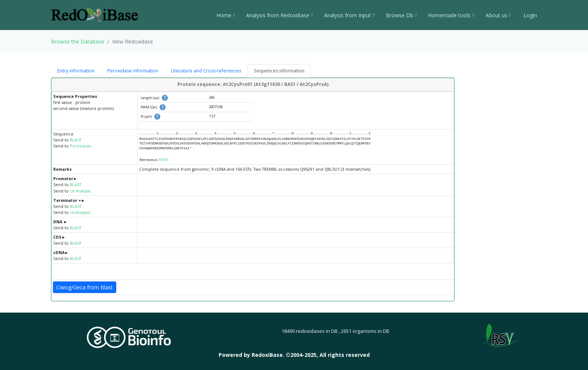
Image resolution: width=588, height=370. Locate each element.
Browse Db (401, 15)
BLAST (76, 140)
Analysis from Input (349, 15)
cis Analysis (80, 191)
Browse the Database (78, 41)
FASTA (163, 160)
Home (226, 15)
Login (529, 15)
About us (498, 15)
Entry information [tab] (76, 71)
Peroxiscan (81, 146)
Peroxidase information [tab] (133, 71)
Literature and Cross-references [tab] (206, 71)
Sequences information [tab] (279, 71)
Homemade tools (451, 15)
